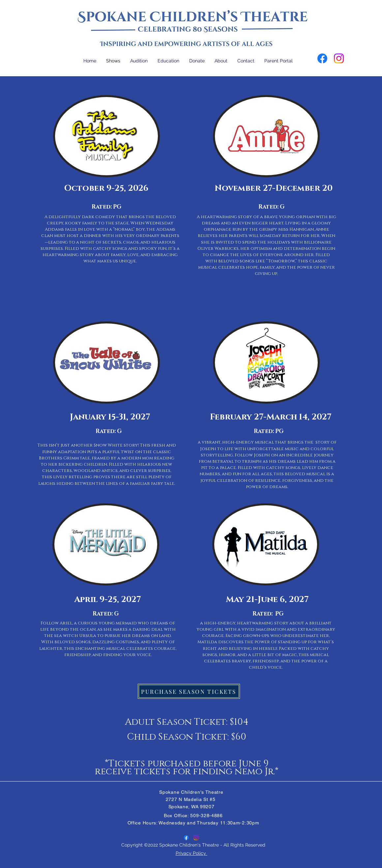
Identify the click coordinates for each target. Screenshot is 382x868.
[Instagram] (339, 58)
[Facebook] (322, 58)
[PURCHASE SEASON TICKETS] (189, 691)
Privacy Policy (191, 853)
